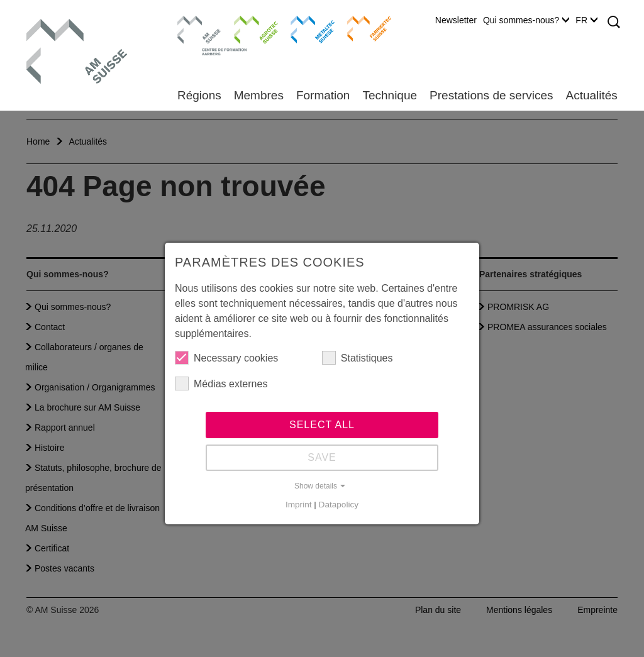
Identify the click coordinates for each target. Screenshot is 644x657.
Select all (322, 425)
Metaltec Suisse (305, 28)
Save (322, 457)
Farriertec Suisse (363, 28)
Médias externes (221, 384)
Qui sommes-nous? (526, 20)
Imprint (299, 505)
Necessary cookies (226, 358)
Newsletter (456, 20)
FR (586, 20)
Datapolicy (339, 505)
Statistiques (358, 358)
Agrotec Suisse (247, 28)
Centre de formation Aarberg (194, 35)
